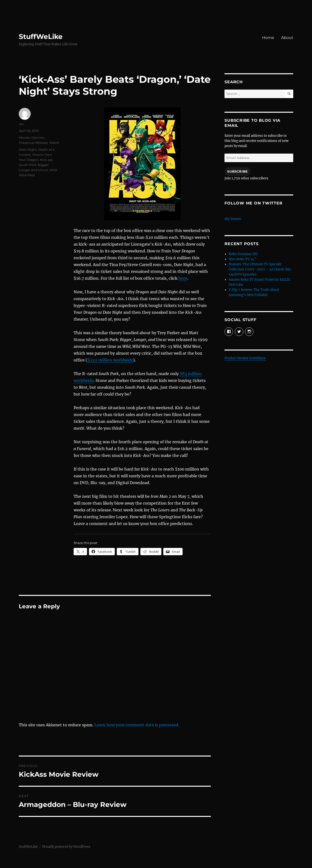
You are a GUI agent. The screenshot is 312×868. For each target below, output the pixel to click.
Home (268, 38)
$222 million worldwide (110, 360)
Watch (54, 143)
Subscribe (237, 171)
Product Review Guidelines (245, 358)
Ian (21, 124)
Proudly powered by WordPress (66, 847)
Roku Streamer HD (243, 254)
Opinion (38, 138)
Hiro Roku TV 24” (242, 259)
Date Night (28, 149)
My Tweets (233, 219)
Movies (24, 138)
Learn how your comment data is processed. (137, 725)
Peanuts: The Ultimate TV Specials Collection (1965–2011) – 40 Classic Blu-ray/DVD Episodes (261, 269)
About (287, 38)
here (183, 278)
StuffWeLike (41, 37)
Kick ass (46, 160)
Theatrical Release (33, 143)
